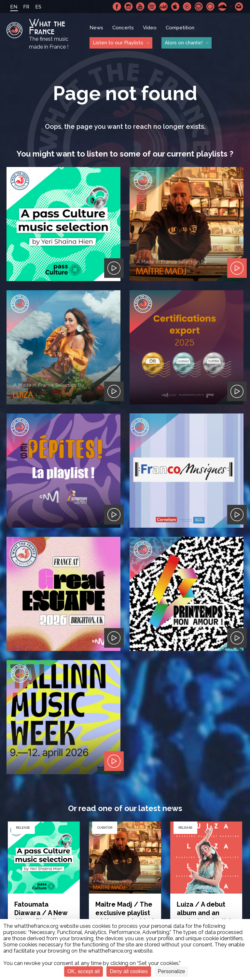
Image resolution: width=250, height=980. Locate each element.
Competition (180, 28)
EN (14, 7)
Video (150, 28)
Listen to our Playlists (118, 43)
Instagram (129, 7)
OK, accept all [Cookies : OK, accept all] (84, 971)
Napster (199, 7)
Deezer (164, 7)
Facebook (117, 7)
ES (38, 7)
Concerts (123, 28)
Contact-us (239, 7)
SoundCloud (222, 7)
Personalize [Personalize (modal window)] (172, 971)
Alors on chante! (184, 43)
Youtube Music (187, 7)
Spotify (152, 7)
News (96, 28)
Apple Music (175, 7)
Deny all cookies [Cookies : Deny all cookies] (129, 971)
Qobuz (211, 7)
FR (26, 7)
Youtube (140, 7)
